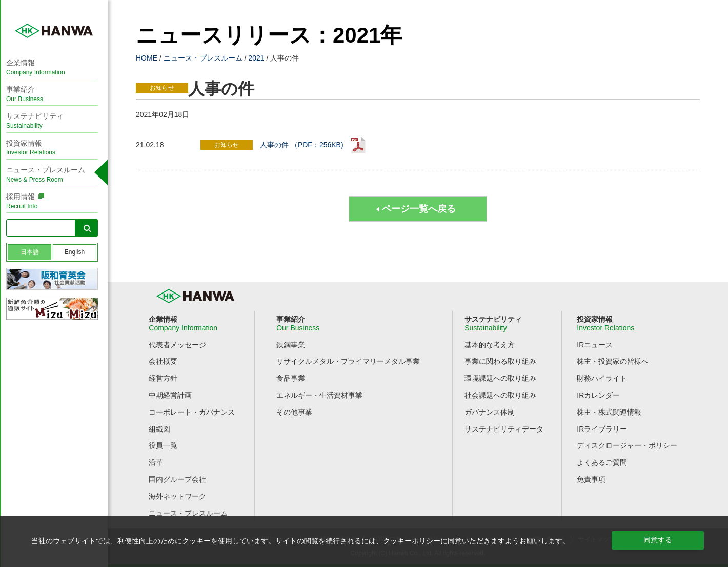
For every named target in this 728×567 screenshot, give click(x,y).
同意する (658, 540)
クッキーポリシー (412, 541)
